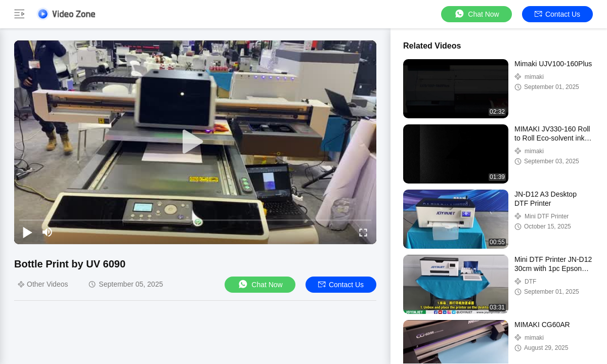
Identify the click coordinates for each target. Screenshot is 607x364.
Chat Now (476, 14)
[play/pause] (27, 232)
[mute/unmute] (48, 232)
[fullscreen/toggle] (363, 232)
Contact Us (557, 14)
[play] (195, 142)
